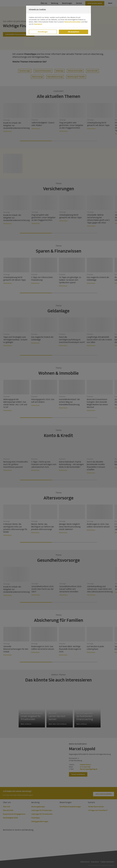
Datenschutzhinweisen (73, 22)
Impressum (38, 24)
